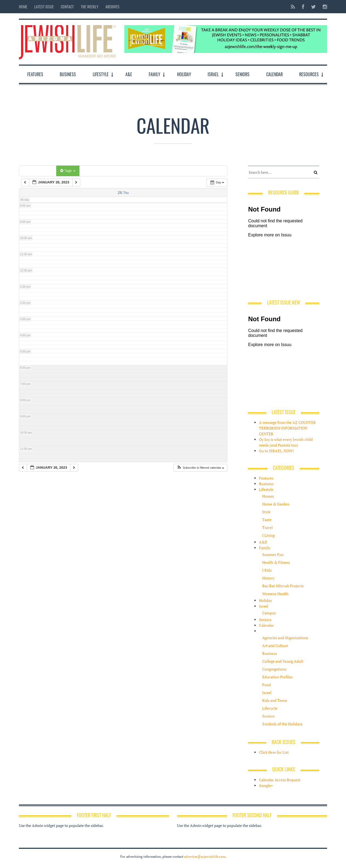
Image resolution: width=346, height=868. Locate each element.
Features (35, 74)
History (268, 578)
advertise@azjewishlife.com (205, 857)
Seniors (242, 74)
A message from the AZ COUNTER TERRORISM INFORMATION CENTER (287, 428)
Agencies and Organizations (285, 638)
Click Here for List (274, 752)
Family (154, 74)
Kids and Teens (275, 700)
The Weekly (90, 7)
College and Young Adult (283, 661)
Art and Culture (275, 646)
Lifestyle (101, 74)
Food (267, 685)
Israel (213, 74)
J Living (268, 535)
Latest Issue (44, 7)
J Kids (267, 570)
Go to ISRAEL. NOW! (276, 451)
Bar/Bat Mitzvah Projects (283, 586)
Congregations (274, 669)
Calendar (275, 74)
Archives (112, 7)
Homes (268, 496)
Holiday (184, 74)
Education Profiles (277, 677)
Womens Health (275, 594)
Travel (267, 527)
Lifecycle (270, 708)
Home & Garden (276, 504)
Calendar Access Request (280, 780)
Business (68, 74)
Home (23, 7)
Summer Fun (273, 554)
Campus (269, 613)
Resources (309, 74)
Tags (68, 171)
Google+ (266, 785)
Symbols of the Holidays (282, 724)
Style (266, 512)
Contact (67, 7)
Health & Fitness (276, 562)
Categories (39, 171)
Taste (267, 520)
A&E (129, 74)
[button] (200, 468)
